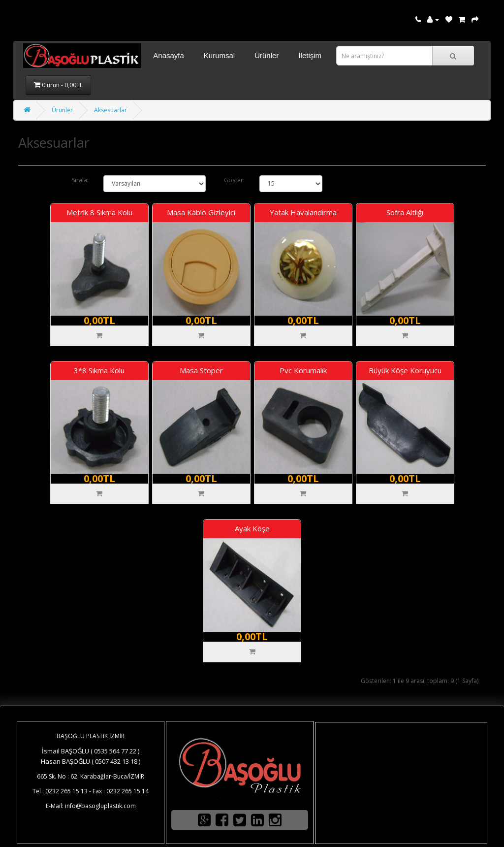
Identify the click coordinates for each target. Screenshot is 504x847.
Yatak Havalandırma (303, 212)
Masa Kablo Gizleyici (201, 212)
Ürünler (267, 55)
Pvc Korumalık (303, 370)
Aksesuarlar (110, 110)
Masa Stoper (201, 370)
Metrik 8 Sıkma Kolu (99, 212)
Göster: (234, 180)
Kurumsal (219, 55)
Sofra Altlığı (405, 212)
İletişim (310, 55)
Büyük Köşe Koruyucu (405, 370)
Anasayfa (169, 55)
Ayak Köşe (252, 528)
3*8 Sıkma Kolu (99, 370)
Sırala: (80, 180)
